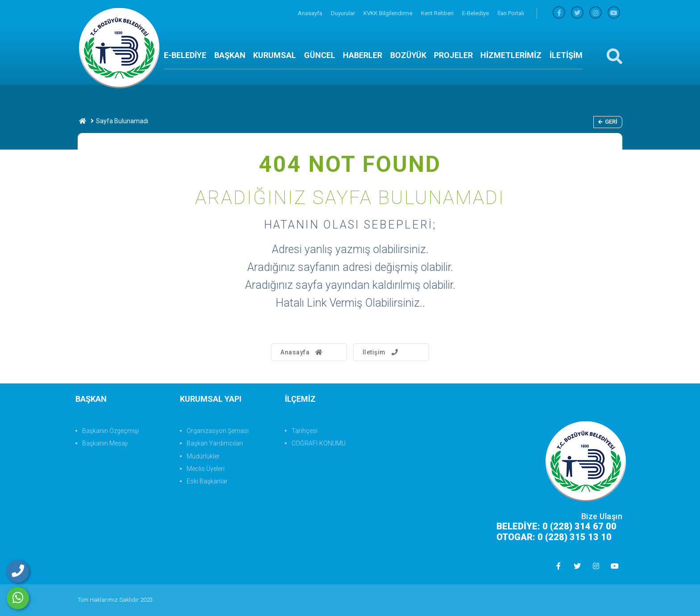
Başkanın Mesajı (105, 443)
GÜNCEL (320, 55)
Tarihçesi (304, 431)
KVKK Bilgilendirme (389, 13)
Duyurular (344, 13)
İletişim (381, 352)
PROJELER (453, 55)
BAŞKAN (230, 55)
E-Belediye (476, 13)
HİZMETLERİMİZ (511, 55)
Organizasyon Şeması (218, 431)
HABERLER (362, 55)
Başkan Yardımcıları (215, 443)
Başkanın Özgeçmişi (110, 431)
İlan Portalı (511, 13)
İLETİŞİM (566, 55)
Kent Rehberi (438, 13)
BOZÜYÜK (408, 55)
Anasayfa (311, 13)
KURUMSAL (275, 55)
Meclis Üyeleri (206, 469)
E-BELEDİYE (185, 55)
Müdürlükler (203, 456)
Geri (608, 122)
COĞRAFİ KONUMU (319, 443)
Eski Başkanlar (207, 481)
